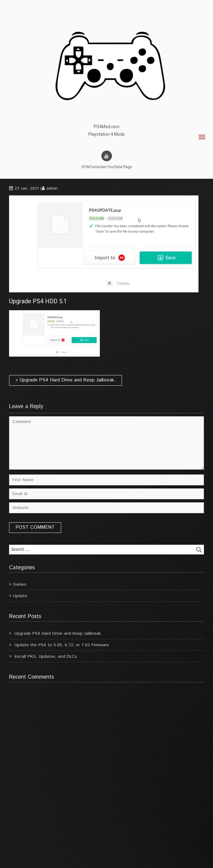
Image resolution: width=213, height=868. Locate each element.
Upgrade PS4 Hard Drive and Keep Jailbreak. (58, 634)
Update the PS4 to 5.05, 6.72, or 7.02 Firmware (62, 645)
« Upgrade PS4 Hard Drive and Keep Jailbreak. (66, 380)
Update (20, 596)
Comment (106, 443)
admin (52, 188)
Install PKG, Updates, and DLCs (46, 657)
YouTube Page (120, 167)
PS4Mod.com (107, 127)
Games (20, 584)
